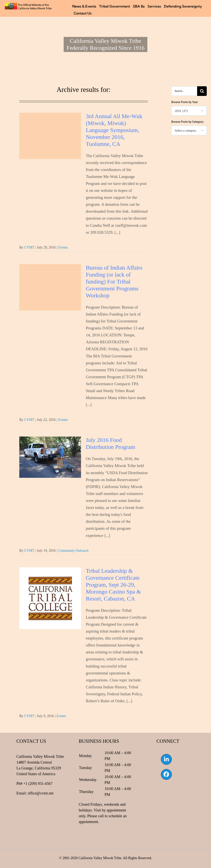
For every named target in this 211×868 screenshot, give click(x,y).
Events (63, 247)
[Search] (202, 91)
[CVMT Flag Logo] (28, 5)
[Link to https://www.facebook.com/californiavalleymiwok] (166, 774)
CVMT (29, 247)
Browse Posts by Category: (188, 122)
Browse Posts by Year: (185, 102)
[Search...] (184, 91)
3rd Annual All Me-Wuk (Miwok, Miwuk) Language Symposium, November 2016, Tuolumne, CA (114, 130)
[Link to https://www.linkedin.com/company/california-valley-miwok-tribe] (166, 759)
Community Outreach (73, 551)
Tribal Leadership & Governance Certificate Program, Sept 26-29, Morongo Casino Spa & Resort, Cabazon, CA (113, 585)
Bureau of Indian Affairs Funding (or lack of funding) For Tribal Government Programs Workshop (114, 281)
